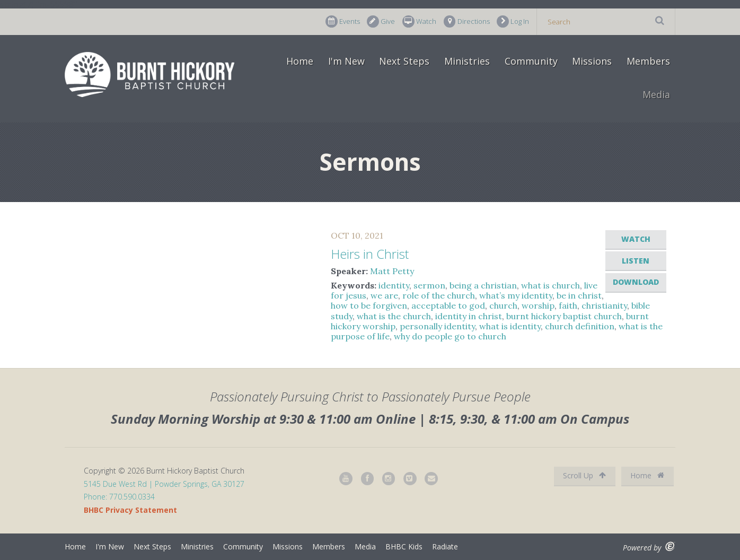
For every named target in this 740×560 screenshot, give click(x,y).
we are (384, 295)
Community (531, 61)
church (503, 305)
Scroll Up (584, 475)
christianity (604, 305)
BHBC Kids (404, 546)
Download (636, 282)
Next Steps (404, 61)
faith (568, 305)
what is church (550, 285)
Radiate (445, 546)
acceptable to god (448, 305)
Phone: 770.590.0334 (119, 497)
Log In (513, 21)
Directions (467, 21)
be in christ (579, 295)
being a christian (483, 285)
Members (648, 61)
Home (300, 61)
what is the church (394, 316)
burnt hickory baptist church (564, 316)
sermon (429, 285)
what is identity (510, 326)
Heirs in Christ (370, 254)
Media (656, 94)
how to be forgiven (369, 305)
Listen (636, 261)
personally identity (437, 326)
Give (381, 21)
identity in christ (469, 316)
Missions (592, 61)
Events (343, 21)
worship (538, 305)
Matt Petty (392, 271)
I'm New (346, 61)
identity (394, 285)
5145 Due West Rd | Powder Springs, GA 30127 (164, 484)
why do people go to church (450, 336)
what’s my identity (516, 295)
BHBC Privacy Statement (130, 510)
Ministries (467, 61)
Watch (419, 21)
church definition (580, 326)
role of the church (439, 295)
